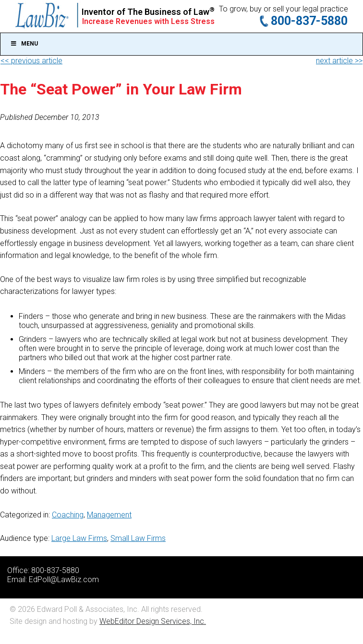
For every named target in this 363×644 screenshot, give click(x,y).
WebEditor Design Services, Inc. (153, 621)
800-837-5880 (309, 21)
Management (109, 515)
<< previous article (31, 61)
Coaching (68, 515)
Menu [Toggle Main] (24, 44)
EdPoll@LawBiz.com (64, 580)
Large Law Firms (79, 538)
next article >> (339, 61)
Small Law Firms (138, 538)
